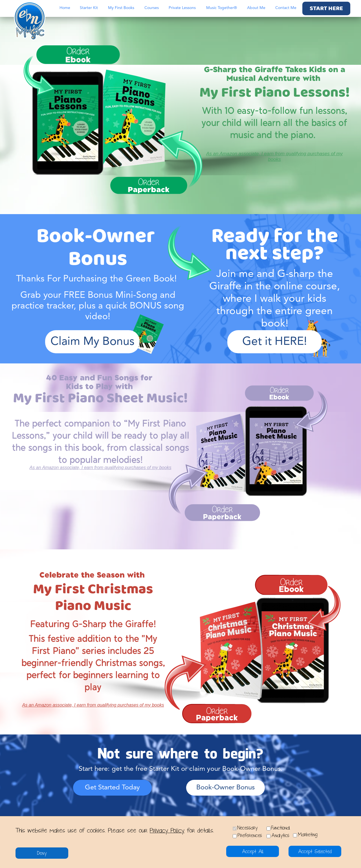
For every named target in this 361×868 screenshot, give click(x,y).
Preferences (250, 835)
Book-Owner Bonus (225, 788)
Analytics (280, 835)
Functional (281, 828)
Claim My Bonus (92, 342)
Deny (42, 853)
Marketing (308, 835)
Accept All (253, 852)
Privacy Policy (167, 831)
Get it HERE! (275, 342)
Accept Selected (315, 852)
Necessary (247, 828)
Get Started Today (112, 788)
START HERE (326, 9)
